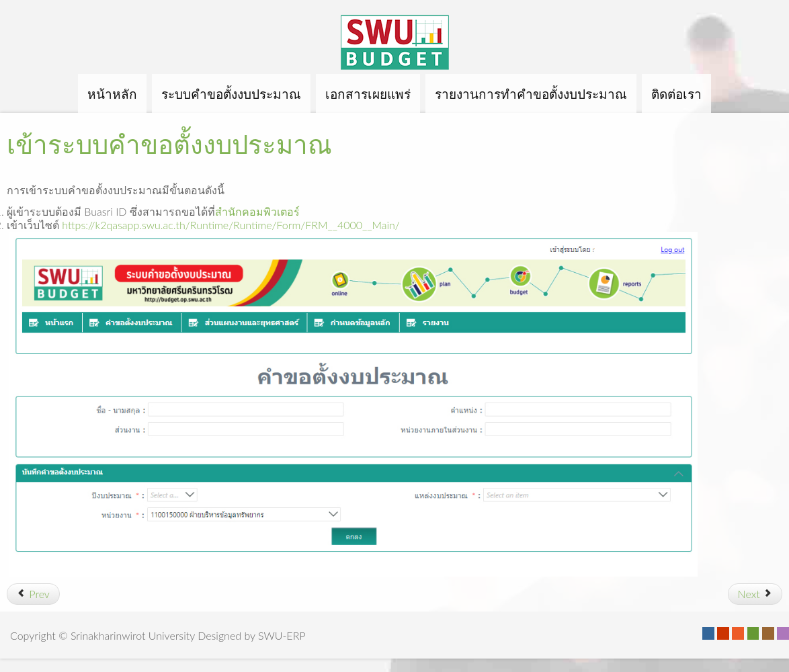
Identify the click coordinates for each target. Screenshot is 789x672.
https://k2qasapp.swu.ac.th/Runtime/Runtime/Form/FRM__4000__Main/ (231, 225)
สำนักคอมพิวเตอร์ (257, 211)
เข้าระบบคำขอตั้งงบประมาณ (169, 144)
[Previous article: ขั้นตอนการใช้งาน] (33, 594)
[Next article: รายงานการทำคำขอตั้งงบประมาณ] (755, 594)
